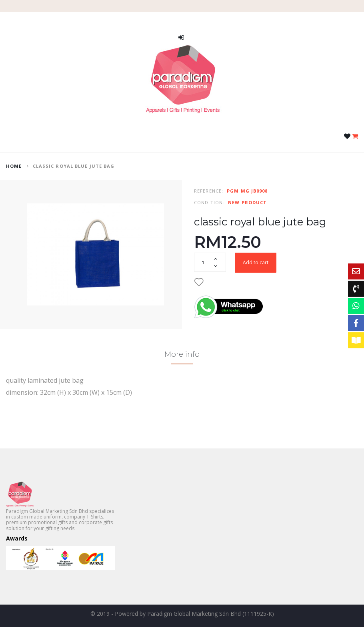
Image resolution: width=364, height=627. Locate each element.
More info (182, 354)
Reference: (209, 191)
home (14, 166)
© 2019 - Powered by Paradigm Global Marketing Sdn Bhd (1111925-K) (182, 614)
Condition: (209, 202)
